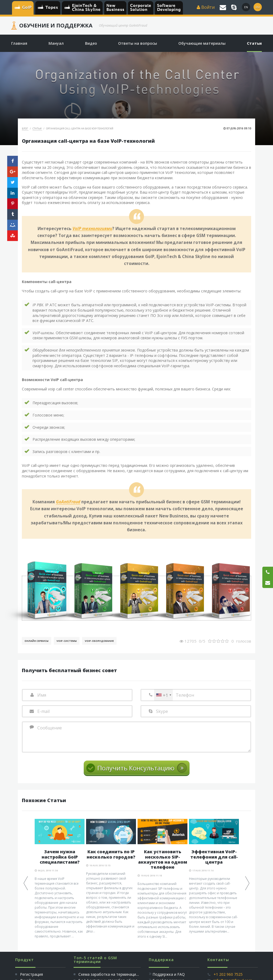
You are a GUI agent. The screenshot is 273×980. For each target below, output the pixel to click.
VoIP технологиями (92, 229)
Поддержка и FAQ (169, 974)
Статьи (37, 128)
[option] (60, 879)
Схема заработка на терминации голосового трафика (128, 974)
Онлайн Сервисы (37, 641)
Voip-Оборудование (99, 641)
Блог (25, 128)
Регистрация (31, 974)
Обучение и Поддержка (56, 26)
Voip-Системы (67, 641)
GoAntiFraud (68, 502)
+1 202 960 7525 (228, 974)
